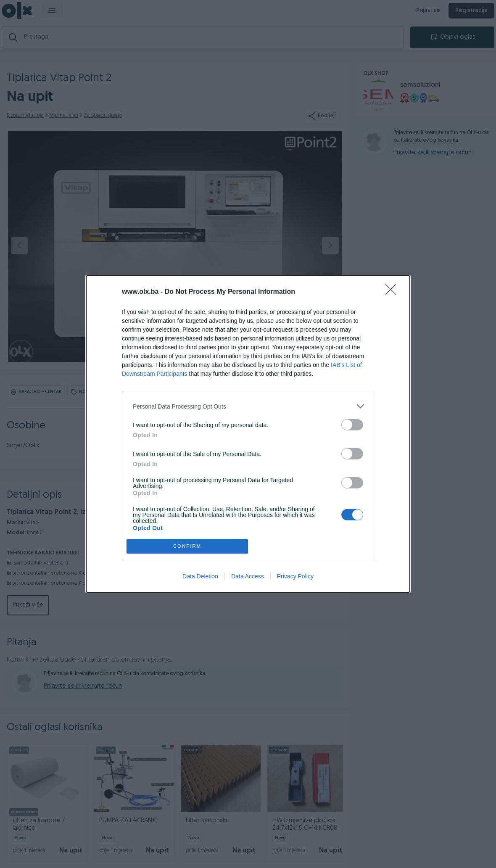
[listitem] (248, 406)
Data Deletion (200, 576)
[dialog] (248, 434)
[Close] (393, 292)
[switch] (352, 425)
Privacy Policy (295, 576)
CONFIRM (187, 547)
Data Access (248, 576)
